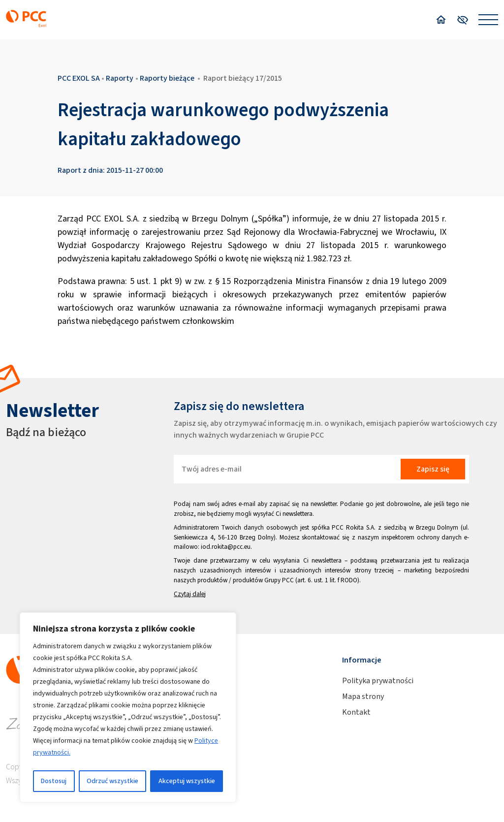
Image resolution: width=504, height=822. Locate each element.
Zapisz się (433, 469)
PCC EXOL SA (79, 78)
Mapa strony (363, 696)
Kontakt (356, 712)
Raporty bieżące (167, 78)
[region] (128, 707)
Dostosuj (54, 781)
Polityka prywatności (378, 680)
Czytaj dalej (190, 594)
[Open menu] (488, 20)
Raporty (120, 78)
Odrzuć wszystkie (112, 781)
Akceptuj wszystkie (187, 781)
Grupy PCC (279, 580)
